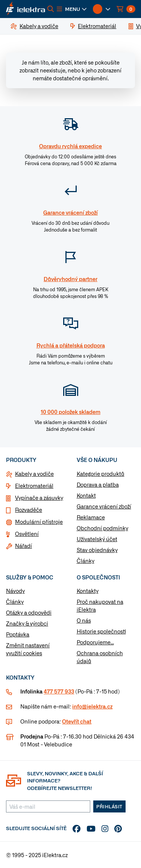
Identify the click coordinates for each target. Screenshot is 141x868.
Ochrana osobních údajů (100, 657)
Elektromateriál (34, 486)
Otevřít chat (77, 721)
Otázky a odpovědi (29, 612)
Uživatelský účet (97, 539)
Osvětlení (27, 534)
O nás (84, 620)
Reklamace (91, 517)
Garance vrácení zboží (104, 506)
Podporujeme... (95, 642)
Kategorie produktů (101, 474)
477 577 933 (59, 691)
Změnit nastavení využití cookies (28, 649)
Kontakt (86, 495)
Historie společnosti (101, 631)
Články (86, 561)
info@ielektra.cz (92, 706)
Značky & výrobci (27, 623)
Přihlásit (109, 806)
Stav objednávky (97, 550)
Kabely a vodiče (34, 474)
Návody (15, 591)
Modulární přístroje (39, 522)
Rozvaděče (29, 510)
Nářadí (23, 546)
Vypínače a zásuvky (39, 498)
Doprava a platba (98, 484)
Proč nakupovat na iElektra (100, 605)
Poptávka (18, 634)
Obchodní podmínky (102, 528)
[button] (72, 9)
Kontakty (88, 591)
